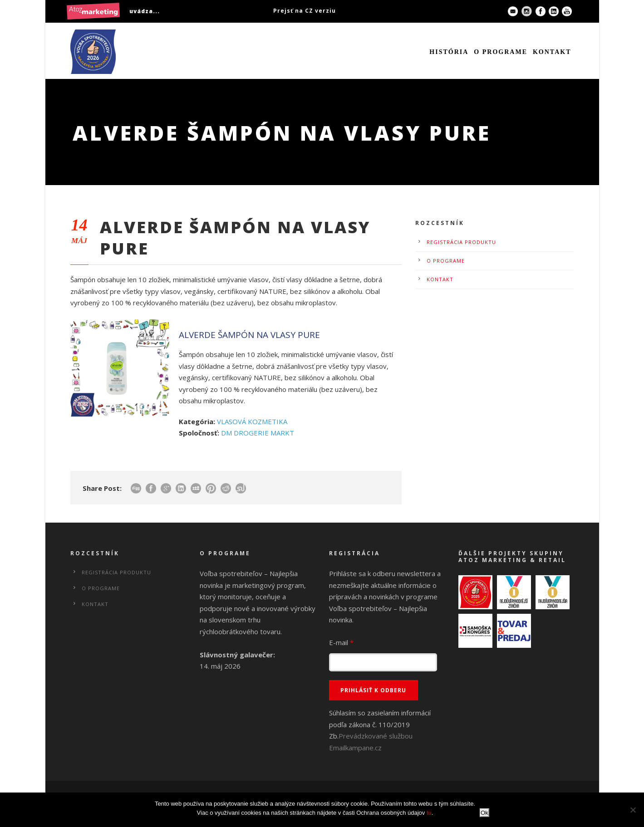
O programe (501, 52)
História (449, 52)
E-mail (341, 642)
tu (429, 813)
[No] (633, 810)
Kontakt (552, 52)
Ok (484, 813)
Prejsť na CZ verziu (305, 11)
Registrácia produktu (461, 242)
